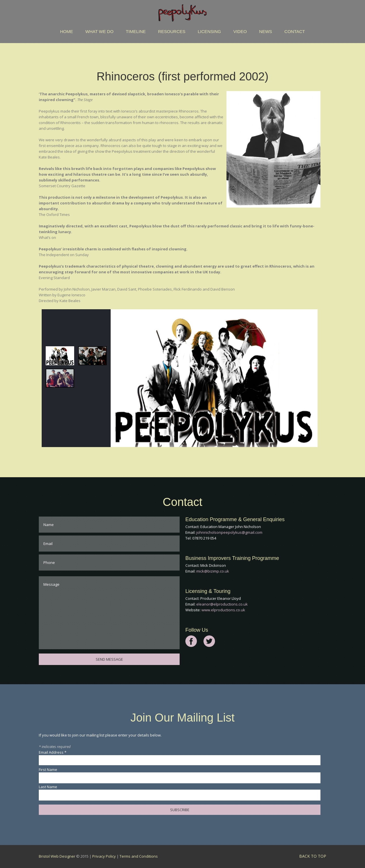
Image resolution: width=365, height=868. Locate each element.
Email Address (53, 752)
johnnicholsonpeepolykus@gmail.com (229, 532)
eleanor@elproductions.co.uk (222, 604)
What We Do (99, 31)
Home (67, 31)
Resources (172, 31)
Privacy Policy (104, 856)
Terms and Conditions (139, 856)
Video (240, 31)
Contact (295, 31)
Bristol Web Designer (57, 856)
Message (109, 613)
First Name (48, 770)
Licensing (209, 31)
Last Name (48, 787)
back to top (313, 856)
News (266, 31)
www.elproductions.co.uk (223, 610)
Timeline (136, 31)
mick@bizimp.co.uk (213, 571)
